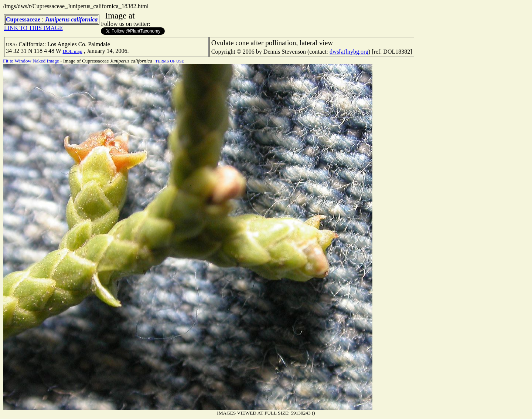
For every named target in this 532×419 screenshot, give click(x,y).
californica (84, 19)
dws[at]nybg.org (349, 52)
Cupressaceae (23, 19)
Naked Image (46, 61)
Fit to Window (17, 61)
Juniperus (57, 19)
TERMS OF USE (170, 61)
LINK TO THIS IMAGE (33, 28)
